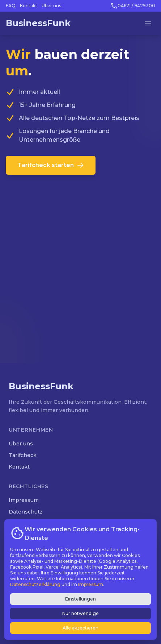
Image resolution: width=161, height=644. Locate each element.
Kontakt (29, 6)
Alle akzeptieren (80, 628)
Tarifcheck (23, 455)
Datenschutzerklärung (35, 584)
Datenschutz (26, 512)
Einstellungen (80, 599)
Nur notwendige (80, 613)
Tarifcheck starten (51, 165)
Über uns (51, 6)
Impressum (24, 500)
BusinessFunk (38, 23)
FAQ (11, 6)
